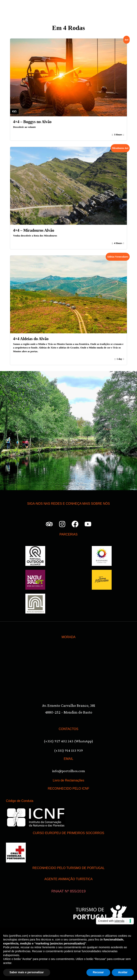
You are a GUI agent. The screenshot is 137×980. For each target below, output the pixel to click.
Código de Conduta (20, 801)
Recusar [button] (98, 972)
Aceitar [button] (123, 972)
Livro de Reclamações (68, 780)
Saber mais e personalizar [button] (27, 972)
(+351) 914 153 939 (68, 750)
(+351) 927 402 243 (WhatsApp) (68, 741)
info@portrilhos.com (69, 771)
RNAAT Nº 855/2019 (68, 891)
